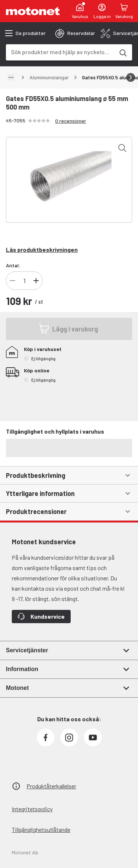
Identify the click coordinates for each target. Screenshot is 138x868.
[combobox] (60, 52)
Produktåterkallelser (51, 786)
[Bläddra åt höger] (131, 77)
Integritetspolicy (32, 809)
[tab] (75, 33)
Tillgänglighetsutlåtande (41, 829)
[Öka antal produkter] (36, 281)
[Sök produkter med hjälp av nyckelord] (123, 52)
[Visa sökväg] (11, 77)
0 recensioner (71, 121)
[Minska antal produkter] (13, 281)
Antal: (13, 265)
